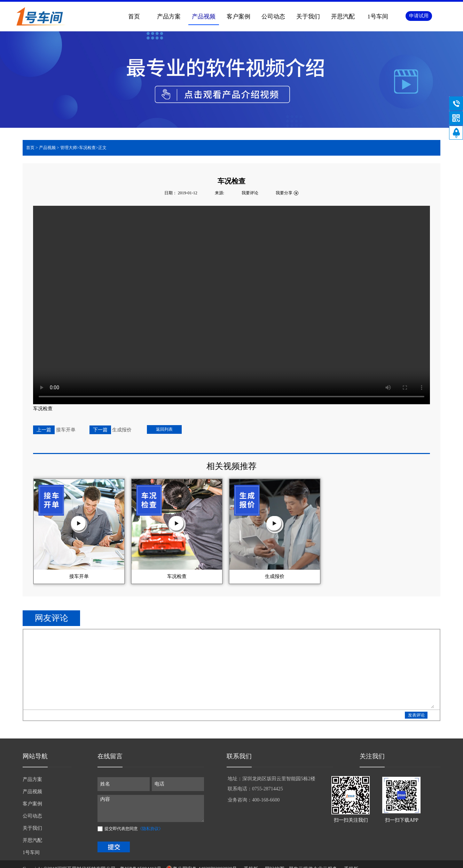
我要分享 (284, 193)
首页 (134, 17)
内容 (151, 808)
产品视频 (47, 148)
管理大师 (69, 148)
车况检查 (177, 576)
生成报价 (275, 576)
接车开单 (79, 576)
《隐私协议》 (150, 829)
